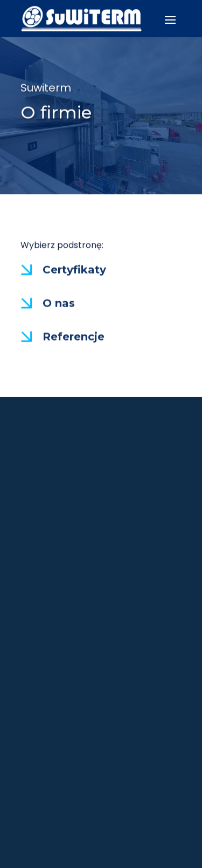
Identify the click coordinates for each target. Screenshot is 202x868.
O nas (59, 303)
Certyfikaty (74, 270)
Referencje (74, 337)
